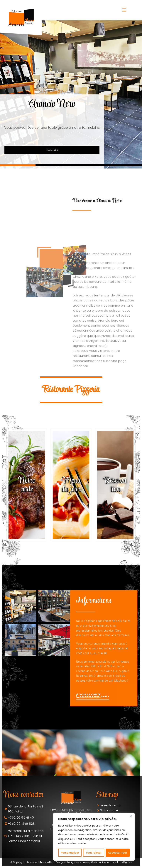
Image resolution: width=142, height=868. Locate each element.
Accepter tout (118, 853)
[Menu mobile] (124, 10)
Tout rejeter (94, 853)
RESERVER (52, 150)
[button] (18, 165)
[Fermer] (131, 816)
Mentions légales (122, 862)
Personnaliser (70, 853)
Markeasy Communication (95, 862)
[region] (94, 837)
